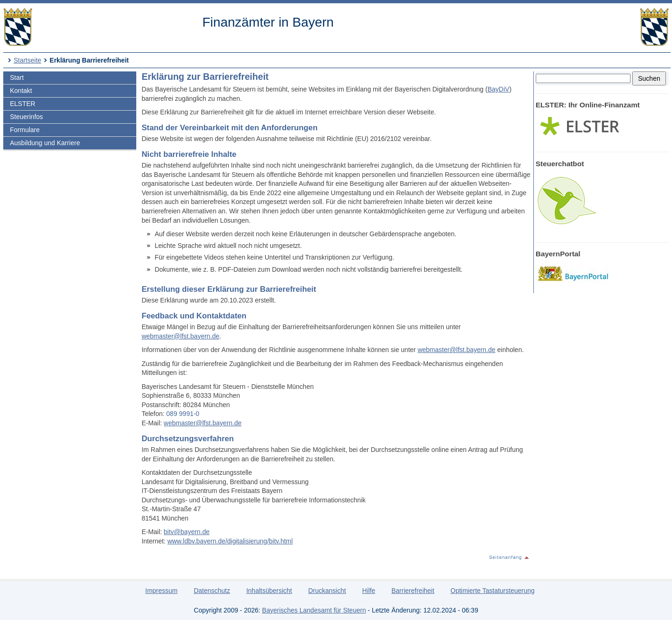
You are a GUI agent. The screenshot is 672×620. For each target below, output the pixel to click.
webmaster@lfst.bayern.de (180, 336)
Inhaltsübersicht (269, 591)
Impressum (161, 591)
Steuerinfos (26, 117)
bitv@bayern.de (187, 532)
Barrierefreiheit (413, 591)
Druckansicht (327, 591)
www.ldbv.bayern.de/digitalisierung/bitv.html (230, 541)
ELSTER (22, 104)
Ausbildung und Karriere (45, 143)
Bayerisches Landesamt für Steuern (314, 610)
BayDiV (499, 89)
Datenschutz (212, 591)
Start (17, 77)
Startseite (27, 60)
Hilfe (369, 591)
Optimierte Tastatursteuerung (492, 591)
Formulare (25, 130)
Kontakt (21, 91)
